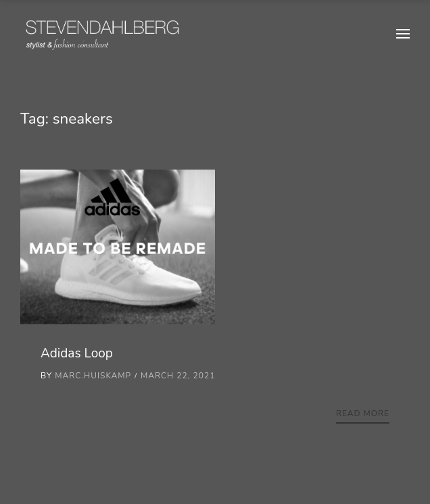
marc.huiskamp (93, 376)
